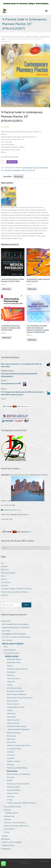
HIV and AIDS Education (12, 653)
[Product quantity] (4, 162)
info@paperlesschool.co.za (12, 510)
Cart (2, 563)
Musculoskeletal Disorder (12, 807)
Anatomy (10, 666)
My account (5, 570)
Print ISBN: (4, 157)
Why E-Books (6, 582)
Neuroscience (11, 742)
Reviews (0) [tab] (18, 176)
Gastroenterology (10, 650)
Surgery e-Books (12, 793)
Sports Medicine (9, 829)
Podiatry (10, 780)
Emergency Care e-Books (15, 691)
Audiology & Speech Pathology (17, 669)
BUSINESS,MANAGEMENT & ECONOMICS (16, 628)
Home (3, 37)
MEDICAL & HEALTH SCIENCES (15, 37)
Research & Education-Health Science (16, 826)
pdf (34, 170)
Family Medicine (12, 701)
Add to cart (12, 162)
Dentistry (10, 685)
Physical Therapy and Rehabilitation (19, 774)
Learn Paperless (24, 861)
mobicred (4, 586)
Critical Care (11, 682)
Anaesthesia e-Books (14, 663)
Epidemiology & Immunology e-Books (20, 698)
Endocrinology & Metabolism (17, 694)
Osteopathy (11, 758)
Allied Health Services (14, 659)
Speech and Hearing (14, 790)
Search (27, 605)
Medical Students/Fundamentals (19, 729)
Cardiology (11, 675)
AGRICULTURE (6, 621)
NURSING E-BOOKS (12, 813)
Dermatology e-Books (14, 688)
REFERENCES (5, 839)
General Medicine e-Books (30, 168)
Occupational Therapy (14, 749)
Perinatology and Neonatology (17, 768)
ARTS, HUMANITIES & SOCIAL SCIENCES (15, 624)
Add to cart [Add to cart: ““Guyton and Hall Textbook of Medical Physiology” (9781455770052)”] (6, 289)
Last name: (4, 145)
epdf (27, 170)
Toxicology (11, 796)
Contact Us (5, 595)
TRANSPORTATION (8, 846)
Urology (10, 800)
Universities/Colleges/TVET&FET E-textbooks (16, 589)
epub (30, 170)
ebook (23, 170)
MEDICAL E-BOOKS (32, 37)
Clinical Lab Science (14, 678)
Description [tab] (8, 176)
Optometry (8, 819)
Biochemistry (11, 672)
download (8, 170)
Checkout (4, 566)
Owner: (3, 150)
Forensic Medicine (13, 704)
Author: (3, 139)
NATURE (5, 836)
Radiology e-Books (13, 787)
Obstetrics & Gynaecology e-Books (19, 745)
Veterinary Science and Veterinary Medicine (21, 803)
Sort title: (4, 134)
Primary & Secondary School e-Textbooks (15, 592)
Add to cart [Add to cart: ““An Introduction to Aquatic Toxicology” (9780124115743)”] (32, 289)
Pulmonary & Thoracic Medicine (15, 823)
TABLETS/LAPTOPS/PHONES (12, 842)
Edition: (3, 152)
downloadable (16, 170)
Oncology (10, 752)
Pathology (10, 765)
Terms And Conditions (8, 573)
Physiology (11, 777)
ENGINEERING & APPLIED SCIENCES (14, 634)
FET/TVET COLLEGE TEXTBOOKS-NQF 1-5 (16, 637)
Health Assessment (13, 720)
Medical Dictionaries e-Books (17, 726)
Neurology (8, 810)
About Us (4, 579)
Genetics (10, 710)
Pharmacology (44, 168)
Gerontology (11, 714)
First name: (5, 142)
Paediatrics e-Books (13, 761)
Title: (3, 132)
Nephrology (11, 739)
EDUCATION (6, 631)
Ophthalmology (9, 816)
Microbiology (11, 736)
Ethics (6, 647)
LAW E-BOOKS (7, 640)
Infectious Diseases (13, 723)
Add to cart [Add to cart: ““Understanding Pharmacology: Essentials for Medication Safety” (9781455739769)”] (6, 338)
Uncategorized (6, 849)
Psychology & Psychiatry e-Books (18, 784)
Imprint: (3, 147)
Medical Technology (14, 733)
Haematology (11, 717)
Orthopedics (11, 755)
